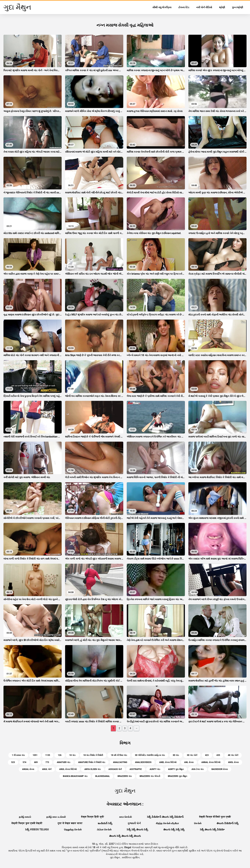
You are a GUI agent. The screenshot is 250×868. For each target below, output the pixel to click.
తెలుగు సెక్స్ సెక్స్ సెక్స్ (174, 829)
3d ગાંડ (176, 755)
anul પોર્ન (47, 769)
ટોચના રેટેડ (184, 7)
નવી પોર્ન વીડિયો (204, 7)
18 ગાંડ (72, 755)
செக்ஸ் (198, 823)
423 (207, 755)
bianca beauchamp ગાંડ (75, 776)
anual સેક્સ (28, 769)
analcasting (120, 762)
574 (25, 762)
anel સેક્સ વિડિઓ (168, 762)
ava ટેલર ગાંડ (198, 769)
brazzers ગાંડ (125, 776)
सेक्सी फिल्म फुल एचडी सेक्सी (27, 823)
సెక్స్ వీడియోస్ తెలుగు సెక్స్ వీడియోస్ (165, 817)
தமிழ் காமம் (25, 817)
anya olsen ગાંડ (92, 769)
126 (60, 755)
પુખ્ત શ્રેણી (237, 7)
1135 (48, 755)
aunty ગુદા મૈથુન (176, 769)
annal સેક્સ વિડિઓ (211, 762)
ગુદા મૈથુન (115, 857)
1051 (35, 755)
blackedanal (103, 776)
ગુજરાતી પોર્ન (134, 823)
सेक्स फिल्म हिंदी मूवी (93, 817)
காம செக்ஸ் (126, 817)
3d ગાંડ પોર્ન (192, 755)
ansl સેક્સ (233, 762)
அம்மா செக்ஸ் (104, 829)
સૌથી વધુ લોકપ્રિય (162, 7)
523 (13, 762)
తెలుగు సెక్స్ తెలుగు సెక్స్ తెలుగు (125, 836)
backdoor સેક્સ (220, 769)
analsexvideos (143, 762)
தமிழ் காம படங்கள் (56, 817)
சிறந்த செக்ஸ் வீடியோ (167, 823)
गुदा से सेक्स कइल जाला (70, 823)
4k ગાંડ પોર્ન (233, 755)
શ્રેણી (222, 7)
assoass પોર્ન (115, 769)
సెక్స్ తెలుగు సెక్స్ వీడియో (212, 829)
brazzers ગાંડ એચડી (150, 776)
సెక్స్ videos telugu (37, 829)
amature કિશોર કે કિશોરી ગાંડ (92, 762)
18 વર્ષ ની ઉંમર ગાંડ (119, 755)
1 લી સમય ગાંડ (18, 755)
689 (36, 762)
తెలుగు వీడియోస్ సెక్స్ (228, 823)
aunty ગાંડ (155, 769)
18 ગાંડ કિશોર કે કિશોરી (93, 755)
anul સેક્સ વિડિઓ (68, 769)
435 (218, 755)
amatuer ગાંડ (64, 762)
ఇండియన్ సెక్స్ (105, 823)
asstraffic (136, 769)
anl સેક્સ (189, 762)
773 (47, 762)
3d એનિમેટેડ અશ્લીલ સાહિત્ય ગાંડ (150, 755)
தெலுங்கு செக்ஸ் (73, 829)
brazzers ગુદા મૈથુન (178, 776)
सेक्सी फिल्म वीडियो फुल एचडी (215, 817)
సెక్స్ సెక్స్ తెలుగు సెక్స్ (137, 829)
